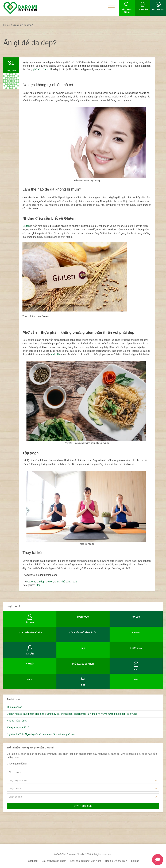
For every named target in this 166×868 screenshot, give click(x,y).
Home (7, 25)
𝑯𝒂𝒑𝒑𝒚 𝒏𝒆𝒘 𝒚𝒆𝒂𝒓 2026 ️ (18, 727)
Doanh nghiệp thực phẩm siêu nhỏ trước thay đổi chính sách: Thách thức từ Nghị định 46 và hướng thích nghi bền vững (72, 714)
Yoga (74, 582)
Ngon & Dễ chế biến (116, 861)
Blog (38, 585)
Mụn (57, 582)
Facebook (32, 861)
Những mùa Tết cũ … (18, 721)
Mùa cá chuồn (14, 707)
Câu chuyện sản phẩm (54, 861)
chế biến (56, 354)
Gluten (26, 226)
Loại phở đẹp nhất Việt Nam (86, 861)
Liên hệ (135, 861)
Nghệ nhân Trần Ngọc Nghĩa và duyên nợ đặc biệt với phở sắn (41, 734)
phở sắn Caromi (42, 69)
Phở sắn (65, 582)
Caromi (31, 582)
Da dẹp (40, 582)
